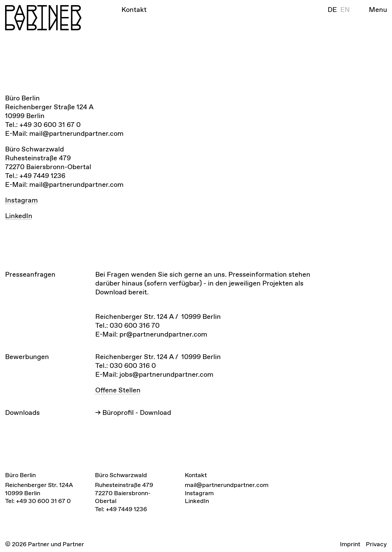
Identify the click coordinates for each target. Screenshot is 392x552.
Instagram (21, 200)
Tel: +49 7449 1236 (121, 509)
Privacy (376, 544)
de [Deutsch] (332, 10)
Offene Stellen (118, 390)
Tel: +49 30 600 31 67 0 (38, 501)
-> (133, 412)
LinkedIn (19, 216)
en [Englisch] (345, 10)
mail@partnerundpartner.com (227, 485)
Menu (378, 10)
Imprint (350, 544)
